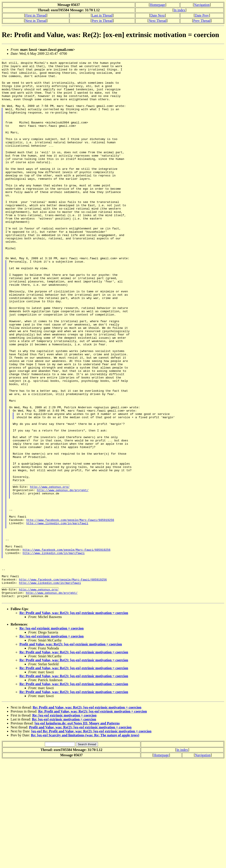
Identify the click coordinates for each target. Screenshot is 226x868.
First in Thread (36, 15)
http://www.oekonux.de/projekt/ (63, 576)
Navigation (202, 5)
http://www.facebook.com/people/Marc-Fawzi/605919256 (70, 612)
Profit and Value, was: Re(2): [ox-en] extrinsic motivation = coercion (71, 752)
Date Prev (202, 15)
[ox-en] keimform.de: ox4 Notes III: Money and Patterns (77, 831)
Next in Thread (36, 21)
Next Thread (158, 21)
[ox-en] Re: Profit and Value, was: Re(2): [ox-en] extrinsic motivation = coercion (91, 839)
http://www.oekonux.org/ (50, 572)
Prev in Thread (102, 21)
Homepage (157, 5)
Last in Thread (102, 15)
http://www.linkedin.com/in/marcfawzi (57, 616)
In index (180, 10)
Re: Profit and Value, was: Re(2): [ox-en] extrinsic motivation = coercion (74, 721)
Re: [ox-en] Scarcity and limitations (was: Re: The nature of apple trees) (85, 843)
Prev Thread (202, 21)
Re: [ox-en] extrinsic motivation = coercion (52, 736)
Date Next (157, 15)
